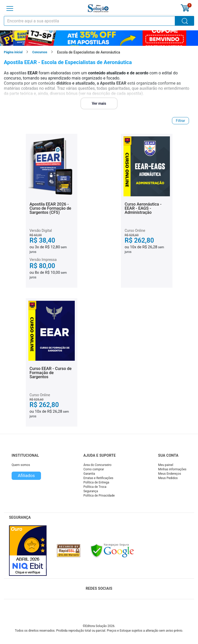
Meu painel (166, 465)
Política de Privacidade (99, 496)
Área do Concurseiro (97, 465)
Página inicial (13, 52)
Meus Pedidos (168, 478)
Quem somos (21, 465)
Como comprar (94, 469)
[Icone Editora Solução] (98, 8)
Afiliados (26, 475)
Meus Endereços (170, 474)
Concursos (40, 52)
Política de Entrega (96, 482)
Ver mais (99, 103)
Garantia (89, 474)
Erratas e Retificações (98, 478)
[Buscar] (185, 21)
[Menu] (10, 8)
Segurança (91, 491)
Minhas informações (172, 469)
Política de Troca (95, 487)
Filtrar (180, 121)
